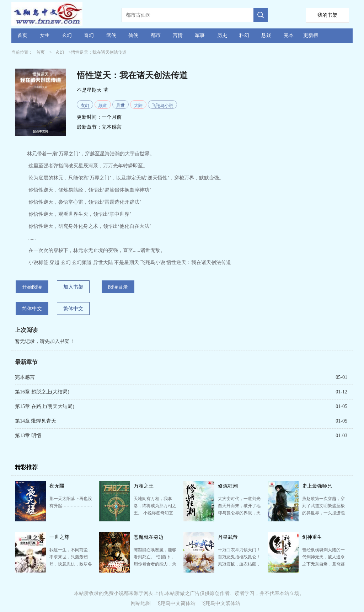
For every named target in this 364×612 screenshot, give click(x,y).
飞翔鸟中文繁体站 (220, 603)
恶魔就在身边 (149, 537)
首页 (22, 35)
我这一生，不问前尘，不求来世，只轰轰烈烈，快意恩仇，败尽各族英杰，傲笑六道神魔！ (71, 564)
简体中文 (32, 309)
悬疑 (266, 35)
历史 (222, 35)
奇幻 (89, 35)
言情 (178, 35)
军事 (200, 35)
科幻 (244, 35)
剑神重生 (312, 537)
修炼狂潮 (228, 486)
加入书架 (73, 287)
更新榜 (311, 35)
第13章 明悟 (28, 436)
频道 (103, 106)
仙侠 (133, 35)
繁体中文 (73, 309)
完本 (289, 35)
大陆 (138, 106)
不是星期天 (89, 90)
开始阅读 (32, 287)
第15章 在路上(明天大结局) (45, 406)
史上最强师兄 (317, 486)
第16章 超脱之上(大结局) (42, 392)
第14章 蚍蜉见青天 (36, 421)
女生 (45, 35)
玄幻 (67, 35)
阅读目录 (118, 287)
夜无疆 (57, 486)
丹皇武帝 (228, 537)
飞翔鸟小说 (162, 106)
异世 (121, 106)
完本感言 (112, 127)
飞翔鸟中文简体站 (176, 603)
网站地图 (141, 603)
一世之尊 (59, 537)
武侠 (111, 35)
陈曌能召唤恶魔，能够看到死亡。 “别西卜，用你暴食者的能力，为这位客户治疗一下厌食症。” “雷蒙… (155, 564)
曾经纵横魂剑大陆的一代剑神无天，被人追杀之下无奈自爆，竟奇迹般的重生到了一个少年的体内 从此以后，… (323, 564)
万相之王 (144, 486)
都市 (156, 35)
